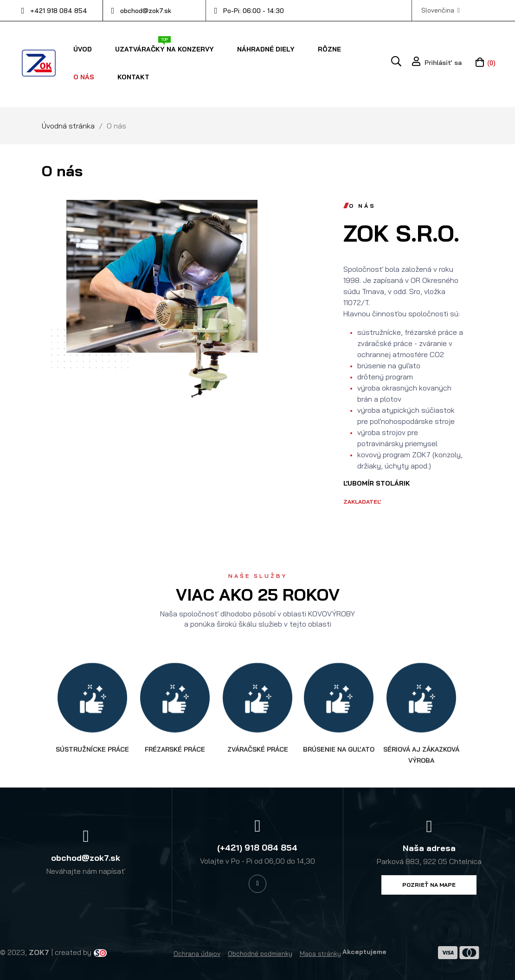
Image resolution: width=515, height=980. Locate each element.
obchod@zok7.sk (146, 11)
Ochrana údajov (197, 954)
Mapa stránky (320, 954)
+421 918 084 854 (59, 11)
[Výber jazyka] (441, 10)
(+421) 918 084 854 (257, 848)
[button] (429, 885)
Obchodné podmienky (260, 954)
